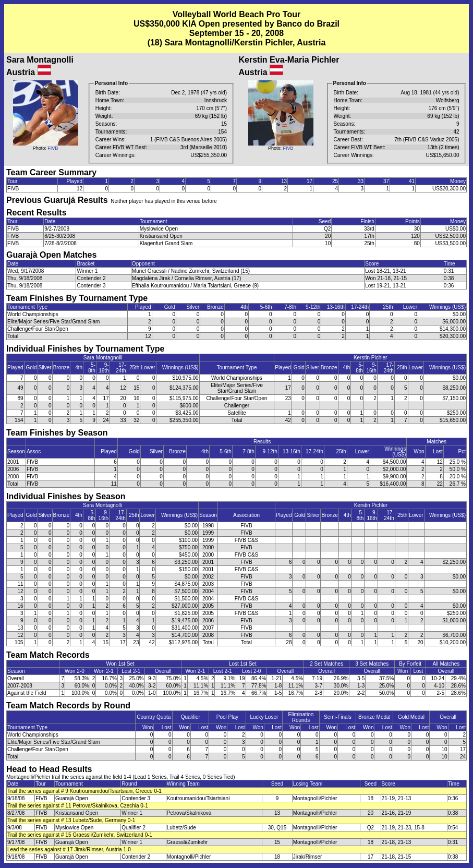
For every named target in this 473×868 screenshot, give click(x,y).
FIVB (53, 148)
